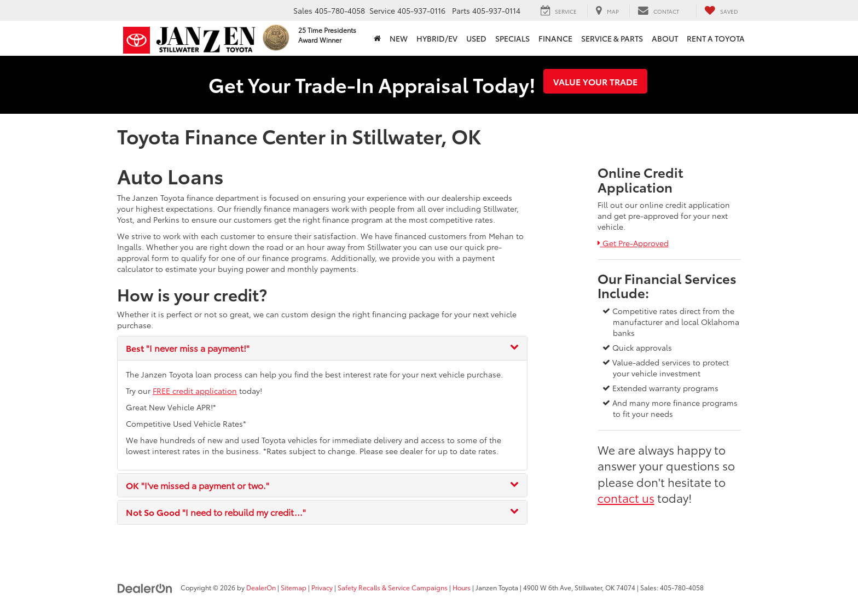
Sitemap (294, 587)
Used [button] (476, 38)
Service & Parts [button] (612, 38)
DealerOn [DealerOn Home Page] (261, 587)
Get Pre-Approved (633, 243)
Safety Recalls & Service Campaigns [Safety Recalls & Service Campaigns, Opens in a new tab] (393, 587)
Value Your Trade (595, 81)
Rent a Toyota (716, 38)
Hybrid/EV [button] (437, 38)
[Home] (377, 38)
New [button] (399, 38)
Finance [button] (555, 38)
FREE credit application (195, 391)
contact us (626, 497)
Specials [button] (512, 38)
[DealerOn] (145, 587)
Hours (462, 587)
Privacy (322, 587)
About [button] (665, 38)
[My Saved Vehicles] (721, 11)
